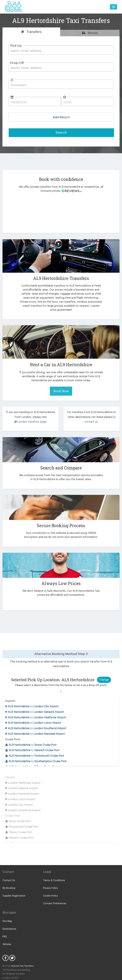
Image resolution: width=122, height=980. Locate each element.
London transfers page (30, 418)
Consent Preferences (54, 895)
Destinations (9, 920)
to (32, 698)
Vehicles (7, 936)
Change (104, 671)
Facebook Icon (5, 949)
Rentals (92, 33)
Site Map (7, 912)
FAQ (5, 928)
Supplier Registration (13, 887)
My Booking (9, 879)
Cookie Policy (50, 887)
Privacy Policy (50, 879)
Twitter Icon (12, 949)
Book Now (61, 387)
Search (61, 133)
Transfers (33, 32)
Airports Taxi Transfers (21, 957)
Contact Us (8, 872)
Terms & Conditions (53, 872)
